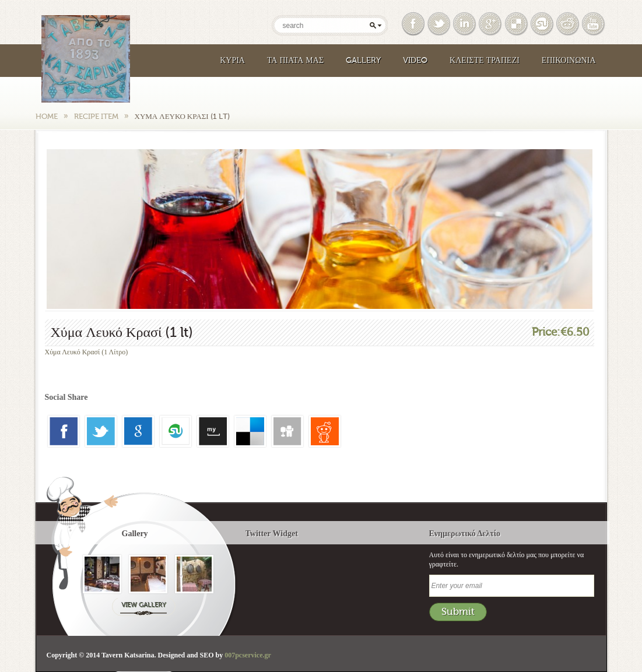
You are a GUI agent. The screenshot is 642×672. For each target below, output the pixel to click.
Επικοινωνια (569, 61)
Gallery (363, 61)
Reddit (569, 24)
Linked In (465, 24)
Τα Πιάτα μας (295, 61)
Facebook (414, 24)
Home (47, 116)
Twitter (440, 24)
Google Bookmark (543, 24)
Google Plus (491, 24)
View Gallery (144, 605)
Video (415, 61)
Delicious (517, 24)
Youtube (594, 24)
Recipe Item (96, 116)
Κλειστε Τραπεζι (485, 61)
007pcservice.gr (248, 655)
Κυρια (232, 61)
